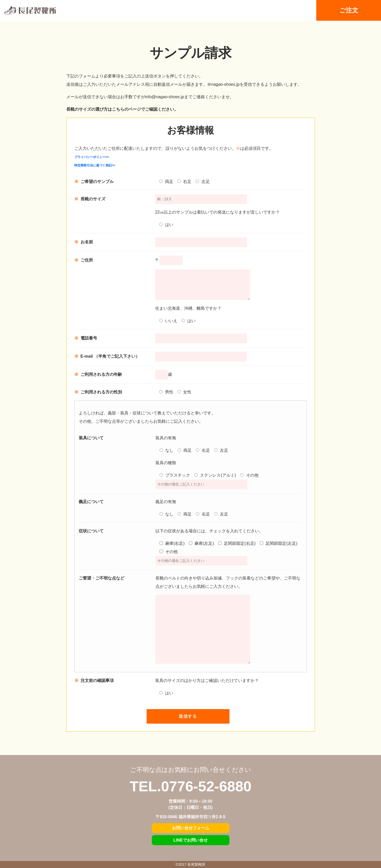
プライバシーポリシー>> (92, 157)
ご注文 (349, 10)
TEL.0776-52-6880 (190, 786)
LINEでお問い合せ (190, 840)
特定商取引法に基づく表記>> (95, 165)
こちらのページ (126, 109)
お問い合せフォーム (191, 828)
